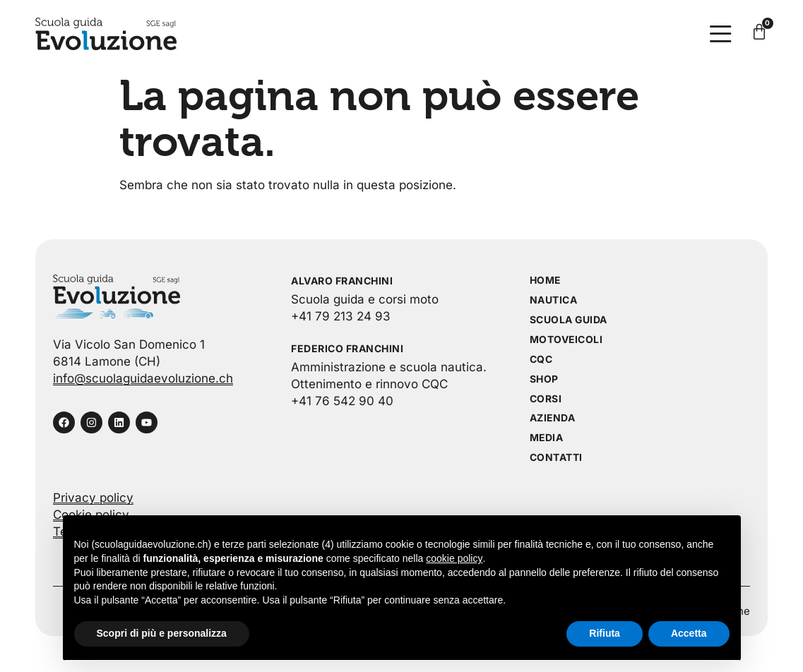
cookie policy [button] (454, 558)
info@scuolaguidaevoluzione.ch (143, 378)
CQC (541, 360)
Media (547, 439)
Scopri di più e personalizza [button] (162, 633)
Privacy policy (93, 498)
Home (546, 281)
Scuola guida (569, 320)
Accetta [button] (689, 633)
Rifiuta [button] (605, 633)
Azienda (553, 419)
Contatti (556, 458)
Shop (544, 379)
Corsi (546, 399)
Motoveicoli (567, 340)
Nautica (554, 300)
